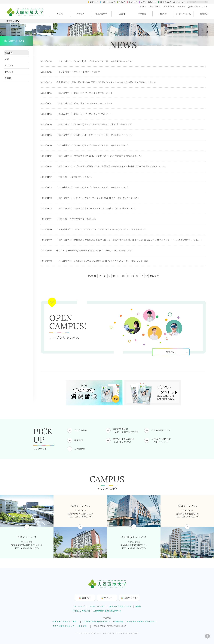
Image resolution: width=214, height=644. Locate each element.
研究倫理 (79, 440)
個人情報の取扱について (121, 606)
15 (137, 276)
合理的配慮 (80, 449)
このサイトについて (97, 606)
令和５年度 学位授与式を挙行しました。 (77, 219)
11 (119, 276)
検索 (206, 2)
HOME (9, 21)
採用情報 (182, 7)
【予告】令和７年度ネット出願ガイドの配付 (78, 72)
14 (133, 276)
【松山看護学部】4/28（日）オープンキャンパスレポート (84, 114)
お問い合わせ (155, 7)
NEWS (60, 14)
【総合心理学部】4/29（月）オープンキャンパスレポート (85, 103)
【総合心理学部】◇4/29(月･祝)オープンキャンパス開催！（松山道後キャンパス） (97, 209)
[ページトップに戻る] (207, 636)
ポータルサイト (179, 2)
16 (142, 276)
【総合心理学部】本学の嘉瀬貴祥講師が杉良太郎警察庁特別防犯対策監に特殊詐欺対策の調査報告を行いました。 (112, 166)
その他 (8, 78)
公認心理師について (161, 430)
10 (114, 276)
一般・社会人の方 (109, 2)
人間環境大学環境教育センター (96, 622)
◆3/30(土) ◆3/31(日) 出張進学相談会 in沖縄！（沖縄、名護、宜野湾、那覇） (95, 251)
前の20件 (93, 276)
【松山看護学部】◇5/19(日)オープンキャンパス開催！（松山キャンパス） (93, 145)
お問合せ (130, 598)
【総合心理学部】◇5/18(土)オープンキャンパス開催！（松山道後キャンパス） (95, 124)
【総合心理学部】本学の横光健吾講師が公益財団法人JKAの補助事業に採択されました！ (100, 156)
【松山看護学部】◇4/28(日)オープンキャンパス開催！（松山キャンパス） (93, 187)
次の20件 (154, 276)
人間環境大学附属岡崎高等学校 (107, 611)
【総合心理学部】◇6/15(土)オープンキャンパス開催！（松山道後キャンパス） (95, 61)
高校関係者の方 (165, 2)
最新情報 (9, 53)
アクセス (143, 7)
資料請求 (204, 14)
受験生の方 (94, 2)
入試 (7, 59)
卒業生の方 (133, 2)
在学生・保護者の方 (148, 2)
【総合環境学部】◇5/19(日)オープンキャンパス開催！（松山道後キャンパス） (95, 135)
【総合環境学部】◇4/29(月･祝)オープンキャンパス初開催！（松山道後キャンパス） (98, 198)
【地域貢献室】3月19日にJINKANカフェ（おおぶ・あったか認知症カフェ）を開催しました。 (102, 230)
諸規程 (138, 606)
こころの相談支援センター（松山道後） (70, 626)
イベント (9, 65)
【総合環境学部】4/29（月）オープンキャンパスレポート (85, 93)
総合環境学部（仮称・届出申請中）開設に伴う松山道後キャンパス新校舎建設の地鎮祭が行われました (106, 82)
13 (128, 276)
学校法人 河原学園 (81, 611)
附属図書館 (118, 622)
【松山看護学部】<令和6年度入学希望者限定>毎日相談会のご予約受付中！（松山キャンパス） (103, 261)
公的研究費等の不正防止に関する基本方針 (126, 430)
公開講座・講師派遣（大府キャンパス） (161, 440)
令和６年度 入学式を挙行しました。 (75, 177)
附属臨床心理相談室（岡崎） (66, 622)
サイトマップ (79, 606)
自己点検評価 (169, 7)
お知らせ (9, 72)
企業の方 (122, 2)
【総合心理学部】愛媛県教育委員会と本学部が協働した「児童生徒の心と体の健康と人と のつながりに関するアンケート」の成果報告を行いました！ (129, 240)
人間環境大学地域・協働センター (142, 622)
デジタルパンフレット (198, 7)
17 (147, 276)
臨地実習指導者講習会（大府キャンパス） (124, 440)
